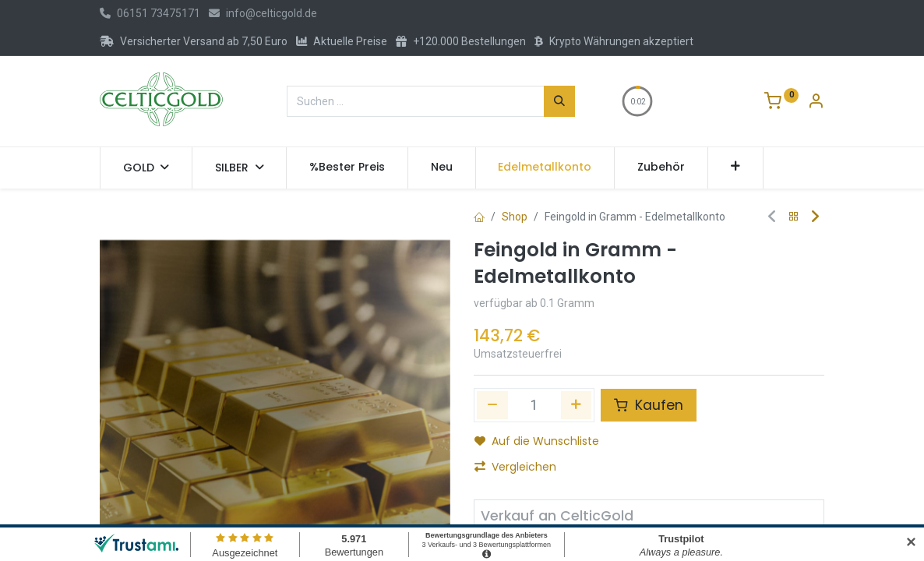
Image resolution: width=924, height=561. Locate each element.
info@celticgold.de (263, 13)
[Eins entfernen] (492, 405)
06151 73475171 (150, 13)
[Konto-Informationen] (816, 103)
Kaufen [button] (649, 405)
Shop (515, 217)
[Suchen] (559, 101)
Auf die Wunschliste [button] (537, 441)
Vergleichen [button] (515, 467)
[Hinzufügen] (577, 405)
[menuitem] (347, 168)
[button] (736, 168)
